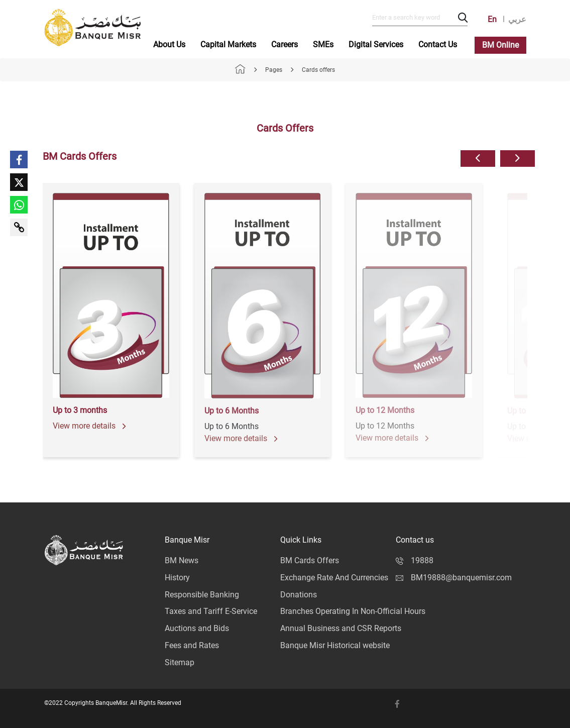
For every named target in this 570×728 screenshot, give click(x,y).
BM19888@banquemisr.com (454, 578)
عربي (517, 19)
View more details (89, 426)
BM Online (500, 45)
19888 (415, 560)
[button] (478, 159)
